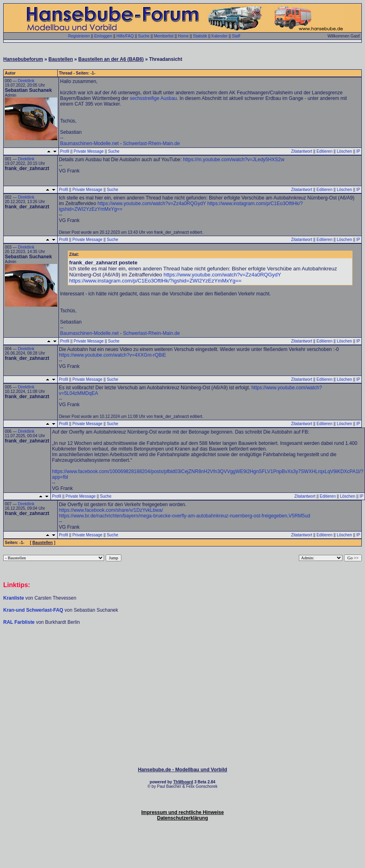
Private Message (89, 151)
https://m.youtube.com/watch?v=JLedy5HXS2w (234, 160)
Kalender (219, 36)
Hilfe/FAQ (125, 36)
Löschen (344, 151)
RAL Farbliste (20, 622)
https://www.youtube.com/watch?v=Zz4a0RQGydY (152, 204)
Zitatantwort (302, 151)
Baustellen (61, 59)
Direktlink (26, 81)
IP (358, 151)
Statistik (200, 36)
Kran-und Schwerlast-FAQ (34, 610)
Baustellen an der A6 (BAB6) (111, 59)
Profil (65, 151)
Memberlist (164, 36)
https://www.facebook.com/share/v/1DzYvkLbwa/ (111, 510)
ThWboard (183, 782)
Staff (236, 36)
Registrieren (79, 36)
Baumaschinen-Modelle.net (89, 143)
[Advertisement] (183, 650)
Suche (144, 36)
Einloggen (103, 36)
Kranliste (14, 598)
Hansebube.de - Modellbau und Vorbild (182, 770)
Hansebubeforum (23, 59)
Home (183, 36)
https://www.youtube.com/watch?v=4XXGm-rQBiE (113, 355)
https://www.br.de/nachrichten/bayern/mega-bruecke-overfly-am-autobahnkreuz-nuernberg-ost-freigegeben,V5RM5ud (185, 516)
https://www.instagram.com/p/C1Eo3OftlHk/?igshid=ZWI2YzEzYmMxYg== (155, 281)
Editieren (324, 151)
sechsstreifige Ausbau (153, 98)
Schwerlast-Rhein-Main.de (151, 143)
